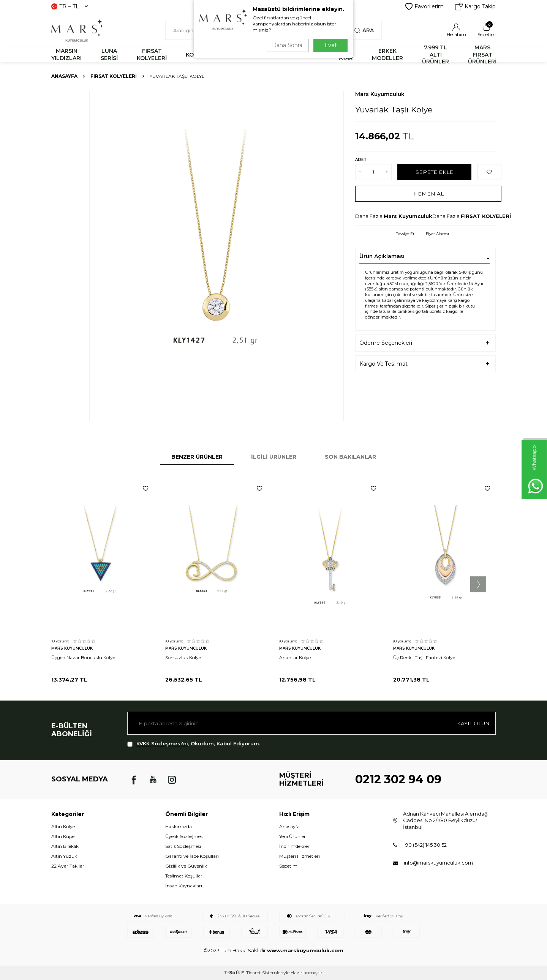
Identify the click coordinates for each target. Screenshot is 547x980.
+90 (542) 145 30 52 (425, 845)
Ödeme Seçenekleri (386, 343)
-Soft (232, 973)
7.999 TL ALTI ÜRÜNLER (436, 55)
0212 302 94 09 (398, 779)
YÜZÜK (276, 55)
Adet (361, 160)
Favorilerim (424, 6)
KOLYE (195, 55)
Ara (364, 30)
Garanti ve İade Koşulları (192, 856)
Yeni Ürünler (292, 836)
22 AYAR (346, 54)
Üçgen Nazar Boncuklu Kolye (83, 657)
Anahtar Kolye (295, 657)
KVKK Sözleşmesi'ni (162, 743)
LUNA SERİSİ (109, 54)
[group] (217, 256)
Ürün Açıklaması (382, 256)
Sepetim (288, 866)
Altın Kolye (63, 826)
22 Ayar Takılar (68, 866)
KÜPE (312, 55)
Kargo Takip (475, 6)
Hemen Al (428, 193)
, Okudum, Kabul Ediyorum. (194, 744)
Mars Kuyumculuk (380, 94)
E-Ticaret (251, 973)
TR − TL (70, 6)
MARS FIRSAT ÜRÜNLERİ (482, 55)
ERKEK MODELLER (387, 54)
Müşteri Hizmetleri (300, 856)
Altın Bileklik (65, 846)
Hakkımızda (179, 826)
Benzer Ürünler (197, 457)
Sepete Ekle (434, 172)
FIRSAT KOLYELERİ (152, 54)
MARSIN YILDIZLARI (66, 54)
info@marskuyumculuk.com (438, 863)
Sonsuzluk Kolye (183, 657)
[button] (478, 584)
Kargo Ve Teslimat (383, 364)
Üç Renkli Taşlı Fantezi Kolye (424, 657)
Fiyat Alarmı (437, 234)
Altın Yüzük (64, 856)
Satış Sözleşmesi (183, 846)
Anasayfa (64, 76)
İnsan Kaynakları (184, 886)
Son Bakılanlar (350, 457)
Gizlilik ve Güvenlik (186, 866)
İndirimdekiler (294, 846)
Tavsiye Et (405, 234)
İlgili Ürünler (274, 457)
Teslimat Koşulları (184, 876)
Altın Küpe (63, 836)
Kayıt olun (473, 723)
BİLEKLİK (235, 55)
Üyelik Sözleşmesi (184, 836)
